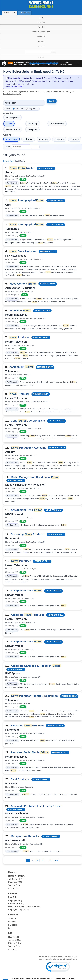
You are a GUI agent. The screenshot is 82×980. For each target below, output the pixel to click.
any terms (33, 109)
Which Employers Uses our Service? (25, 907)
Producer (19, 337)
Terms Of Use (15, 940)
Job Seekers (10, 13)
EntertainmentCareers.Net (37, 979)
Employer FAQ (15, 882)
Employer (13, 893)
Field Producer (20, 779)
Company (32, 129)
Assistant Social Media (30, 752)
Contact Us (13, 888)
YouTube (12, 919)
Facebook (13, 925)
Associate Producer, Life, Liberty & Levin (37, 806)
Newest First (8, 161)
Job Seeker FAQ (16, 879)
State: (7, 147)
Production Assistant (28, 448)
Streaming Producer (28, 534)
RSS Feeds (14, 937)
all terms (20, 109)
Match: (7, 109)
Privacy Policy (15, 943)
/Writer (22, 168)
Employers (25, 13)
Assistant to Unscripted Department (44, 63)
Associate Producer (27, 615)
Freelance (59, 139)
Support (41, 46)
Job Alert (41, 41)
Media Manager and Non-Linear (35, 477)
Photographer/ (27, 200)
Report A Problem (16, 876)
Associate (20, 311)
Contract (75, 139)
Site (10, 933)
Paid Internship (57, 124)
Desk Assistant (23, 251)
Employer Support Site (19, 910)
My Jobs (41, 27)
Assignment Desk (26, 510)
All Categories (12, 117)
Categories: (8, 113)
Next (56, 860)
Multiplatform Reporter (25, 836)
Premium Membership (41, 32)
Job (10, 124)
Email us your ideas (14, 86)
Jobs (41, 17)
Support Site (14, 885)
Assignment (21, 367)
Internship (33, 124)
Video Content (23, 284)
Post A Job (13, 897)
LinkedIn (12, 922)
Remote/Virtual (13, 129)
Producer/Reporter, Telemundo (34, 696)
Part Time (44, 139)
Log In (41, 57)
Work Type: (8, 135)
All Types (13, 139)
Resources (41, 37)
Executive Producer (27, 726)
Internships (41, 22)
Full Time (28, 139)
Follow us (13, 915)
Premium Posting (16, 904)
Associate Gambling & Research (36, 666)
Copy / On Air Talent (28, 421)
